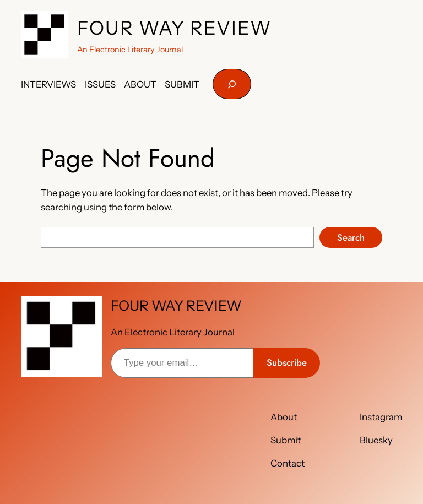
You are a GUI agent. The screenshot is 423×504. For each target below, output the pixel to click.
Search (351, 237)
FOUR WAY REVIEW (175, 28)
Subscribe (287, 362)
